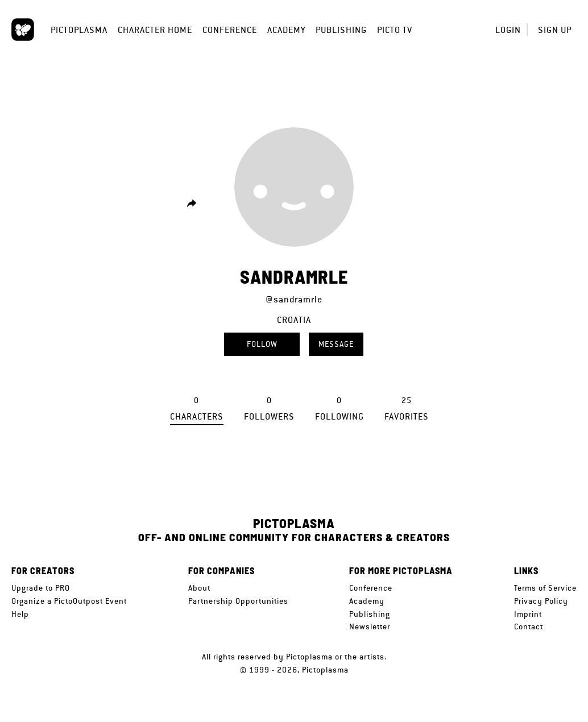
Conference (230, 30)
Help (20, 614)
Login (508, 30)
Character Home (155, 30)
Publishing (341, 30)
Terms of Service (545, 588)
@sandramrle (294, 299)
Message (336, 344)
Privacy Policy (541, 601)
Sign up (555, 30)
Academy (286, 30)
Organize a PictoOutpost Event (69, 601)
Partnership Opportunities (238, 601)
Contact (529, 626)
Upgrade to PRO (41, 588)
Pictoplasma (79, 30)
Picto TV (395, 30)
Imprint (528, 614)
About (199, 588)
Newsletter (370, 626)
